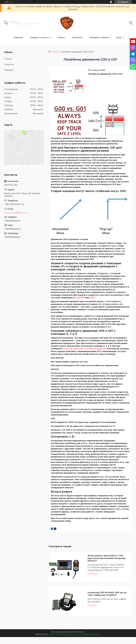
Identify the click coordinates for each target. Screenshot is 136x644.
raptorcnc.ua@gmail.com (16, 213)
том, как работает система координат (85, 349)
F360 (92, 298)
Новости (9, 64)
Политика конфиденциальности (86, 634)
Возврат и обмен (100, 37)
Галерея (9, 70)
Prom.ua (81, 632)
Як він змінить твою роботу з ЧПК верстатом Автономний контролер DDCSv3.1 (107, 558)
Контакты (77, 37)
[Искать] (6, 23)
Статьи (61, 37)
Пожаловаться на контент (60, 634)
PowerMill (79, 298)
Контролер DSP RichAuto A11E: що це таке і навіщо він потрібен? (107, 594)
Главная (18, 37)
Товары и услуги (39, 37)
